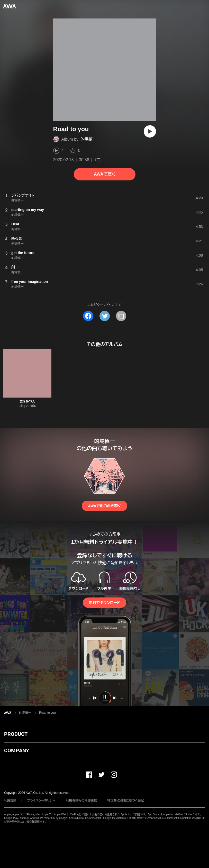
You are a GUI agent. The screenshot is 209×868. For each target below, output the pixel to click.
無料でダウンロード (104, 603)
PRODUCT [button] (16, 734)
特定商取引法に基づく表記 (126, 801)
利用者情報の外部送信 (81, 801)
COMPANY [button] (17, 750)
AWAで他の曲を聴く (104, 506)
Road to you (47, 713)
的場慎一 (89, 139)
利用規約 (10, 801)
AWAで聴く (104, 174)
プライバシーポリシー (41, 801)
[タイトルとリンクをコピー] (121, 316)
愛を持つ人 (27, 401)
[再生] (150, 131)
